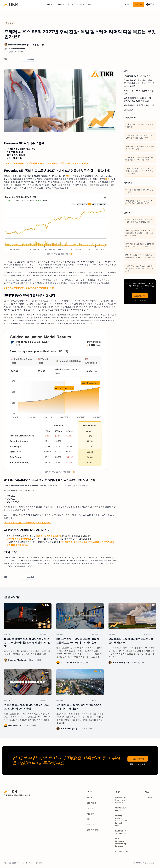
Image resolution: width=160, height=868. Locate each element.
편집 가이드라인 (93, 830)
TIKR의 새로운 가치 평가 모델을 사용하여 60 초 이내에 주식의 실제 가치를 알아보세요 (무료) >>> (47, 163)
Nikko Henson (67, 662)
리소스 (80, 4)
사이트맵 (39, 863)
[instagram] (17, 802)
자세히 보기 (150, 797)
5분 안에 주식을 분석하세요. (19, 539)
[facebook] (14, 59)
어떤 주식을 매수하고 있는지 (48, 536)
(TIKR (70, 254)
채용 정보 (91, 814)
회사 (69, 4)
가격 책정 (60, 4)
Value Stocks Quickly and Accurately (121, 800)
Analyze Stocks (122, 851)
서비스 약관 (27, 863)
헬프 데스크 (92, 803)
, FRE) (68, 176)
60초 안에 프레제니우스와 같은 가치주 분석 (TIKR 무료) (29, 288)
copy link (29, 59)
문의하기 (91, 824)
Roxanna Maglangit (19, 45)
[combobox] (150, 4)
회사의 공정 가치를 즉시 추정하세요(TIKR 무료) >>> (27, 523)
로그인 (127, 4)
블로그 (91, 4)
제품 (49, 4)
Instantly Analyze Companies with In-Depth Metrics (122, 821)
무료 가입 (138, 4)
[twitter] (10, 59)
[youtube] (22, 802)
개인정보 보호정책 (11, 863)
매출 (107, 179)
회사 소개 (91, 797)
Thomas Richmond (18, 49)
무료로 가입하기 (140, 296)
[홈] (11, 4)
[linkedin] (19, 59)
